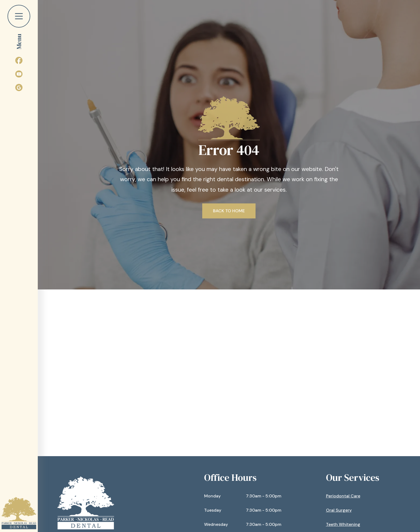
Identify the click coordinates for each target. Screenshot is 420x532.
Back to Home (229, 211)
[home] (19, 513)
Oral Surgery (339, 510)
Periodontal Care (343, 496)
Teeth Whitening (343, 524)
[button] (19, 25)
